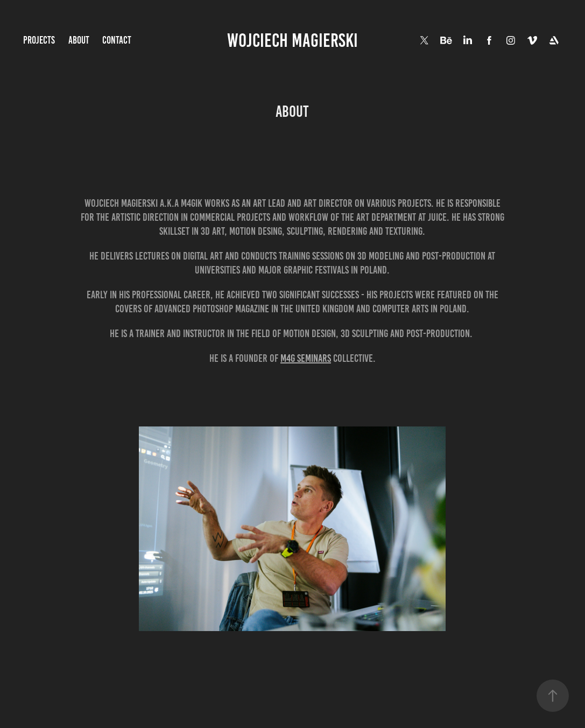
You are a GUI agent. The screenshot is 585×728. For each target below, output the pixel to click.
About (79, 40)
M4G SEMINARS (306, 358)
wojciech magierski (292, 40)
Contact (117, 40)
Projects (39, 40)
